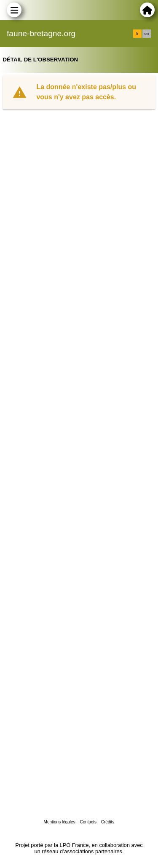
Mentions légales (60, 822)
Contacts (88, 822)
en (147, 34)
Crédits (108, 822)
